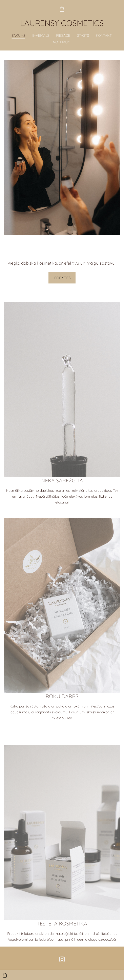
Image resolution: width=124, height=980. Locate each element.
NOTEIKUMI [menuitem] (62, 42)
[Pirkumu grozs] (62, 9)
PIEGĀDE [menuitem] (63, 35)
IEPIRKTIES (62, 278)
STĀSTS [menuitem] (83, 35)
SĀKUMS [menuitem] (18, 35)
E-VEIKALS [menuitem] (41, 35)
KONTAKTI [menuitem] (104, 35)
